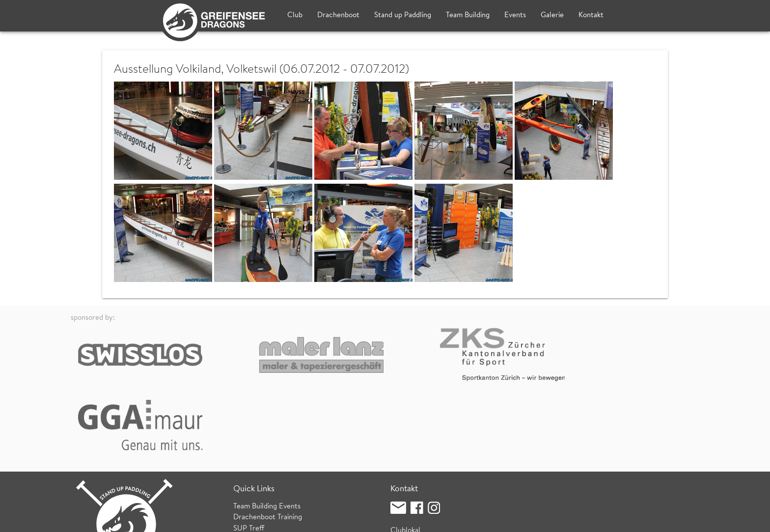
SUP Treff (249, 455)
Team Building (468, 15)
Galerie (552, 15)
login (692, 519)
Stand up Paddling (403, 15)
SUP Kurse (250, 466)
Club (295, 15)
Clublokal (405, 457)
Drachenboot (338, 15)
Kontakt (591, 15)
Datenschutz (188, 519)
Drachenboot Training (268, 444)
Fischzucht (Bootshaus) (427, 468)
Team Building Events (267, 433)
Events (515, 15)
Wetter (245, 477)
